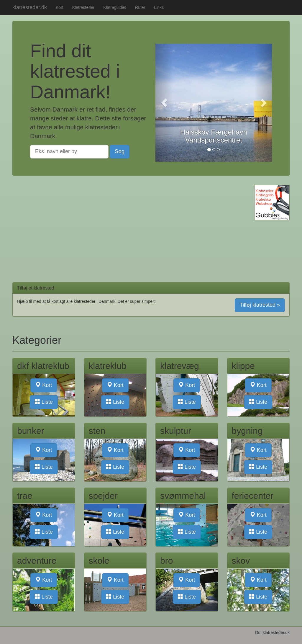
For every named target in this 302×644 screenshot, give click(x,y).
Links (159, 7)
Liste (44, 402)
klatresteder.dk (30, 7)
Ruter (140, 7)
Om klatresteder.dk (272, 632)
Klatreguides (115, 7)
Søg (120, 151)
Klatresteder (83, 7)
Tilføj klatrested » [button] (260, 305)
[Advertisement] (127, 226)
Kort (60, 7)
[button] (164, 103)
